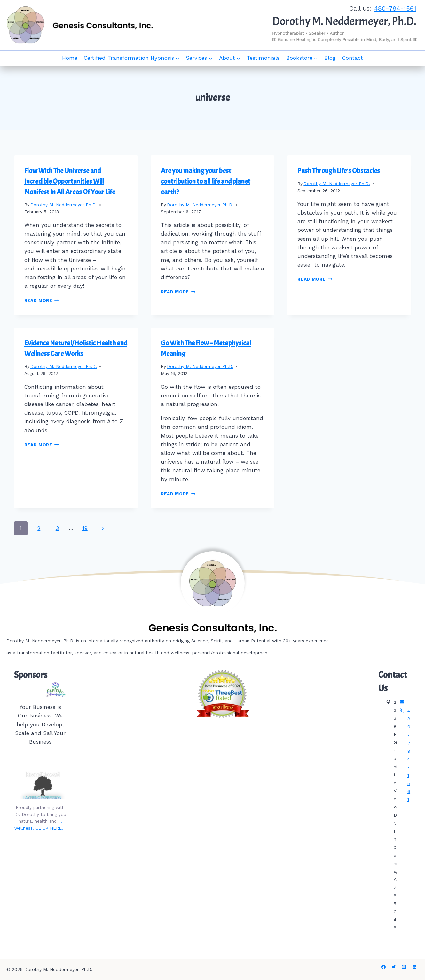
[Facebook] (383, 967)
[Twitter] (394, 967)
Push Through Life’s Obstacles (339, 171)
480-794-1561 (395, 8)
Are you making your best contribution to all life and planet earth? (206, 181)
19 (85, 528)
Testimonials (263, 58)
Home (70, 58)
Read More (42, 300)
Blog (330, 58)
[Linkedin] (414, 967)
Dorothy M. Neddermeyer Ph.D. (64, 205)
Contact (353, 58)
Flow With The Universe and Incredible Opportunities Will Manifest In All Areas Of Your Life (70, 181)
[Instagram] (404, 967)
